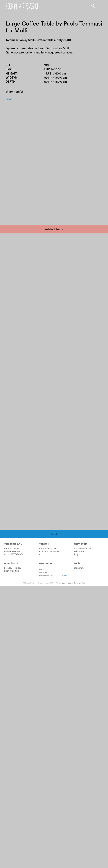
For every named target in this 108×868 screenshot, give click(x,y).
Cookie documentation (76, 583)
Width (11, 78)
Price (10, 69)
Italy (76, 555)
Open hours (11, 563)
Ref (8, 65)
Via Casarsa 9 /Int (83, 549)
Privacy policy (61, 583)
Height (11, 74)
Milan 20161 (80, 552)
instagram (79, 568)
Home (22, 6)
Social (78, 563)
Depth (11, 82)
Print (9, 99)
